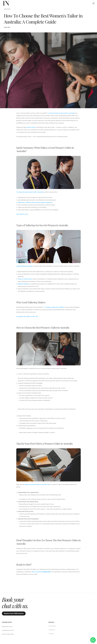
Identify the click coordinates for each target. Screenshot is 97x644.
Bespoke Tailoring (23, 286)
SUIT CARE (31, 629)
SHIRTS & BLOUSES (59, 615)
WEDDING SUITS (58, 608)
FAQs (39, 629)
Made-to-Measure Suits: (25, 281)
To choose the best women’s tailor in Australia (30, 194)
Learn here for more (22, 216)
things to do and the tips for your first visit (37, 486)
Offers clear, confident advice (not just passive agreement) (35, 204)
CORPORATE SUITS (59, 611)
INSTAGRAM (81, 607)
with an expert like (41, 573)
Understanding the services (24, 268)
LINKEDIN (80, 615)
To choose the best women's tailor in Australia (61, 115)
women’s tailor (31, 129)
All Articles (8, 11)
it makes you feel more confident (55, 309)
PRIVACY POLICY (64, 629)
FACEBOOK (80, 611)
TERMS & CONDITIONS (50, 629)
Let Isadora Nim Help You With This (27, 318)
